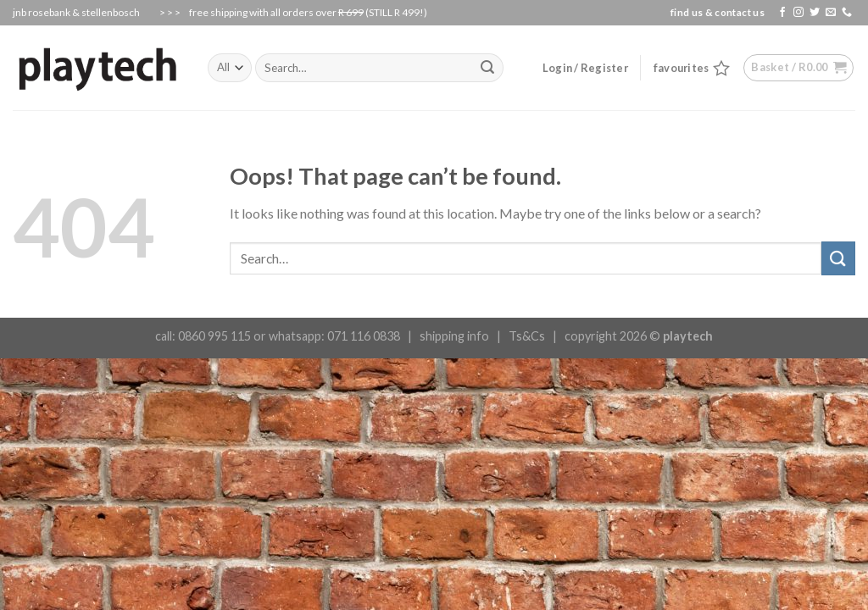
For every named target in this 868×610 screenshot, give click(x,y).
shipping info (454, 336)
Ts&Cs (527, 336)
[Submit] (838, 258)
